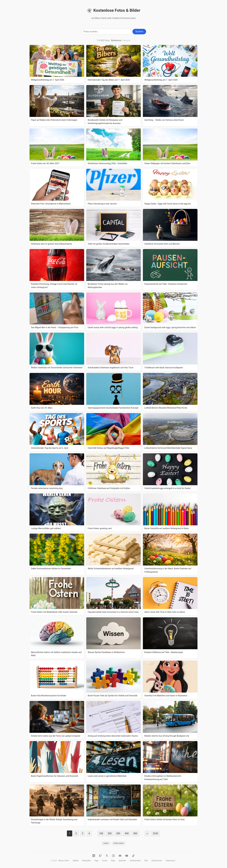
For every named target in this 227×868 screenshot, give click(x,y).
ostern (106, 843)
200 (110, 833)
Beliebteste (116, 40)
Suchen (139, 32)
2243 (155, 833)
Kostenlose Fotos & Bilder (113, 10)
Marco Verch (64, 861)
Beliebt (76, 861)
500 (135, 833)
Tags (96, 861)
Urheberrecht (135, 861)
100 (101, 833)
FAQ (146, 861)
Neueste (127, 40)
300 (118, 833)
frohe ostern (119, 843)
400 (127, 833)
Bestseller (87, 861)
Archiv (105, 861)
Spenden (122, 861)
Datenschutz (157, 861)
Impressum (170, 861)
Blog (113, 861)
